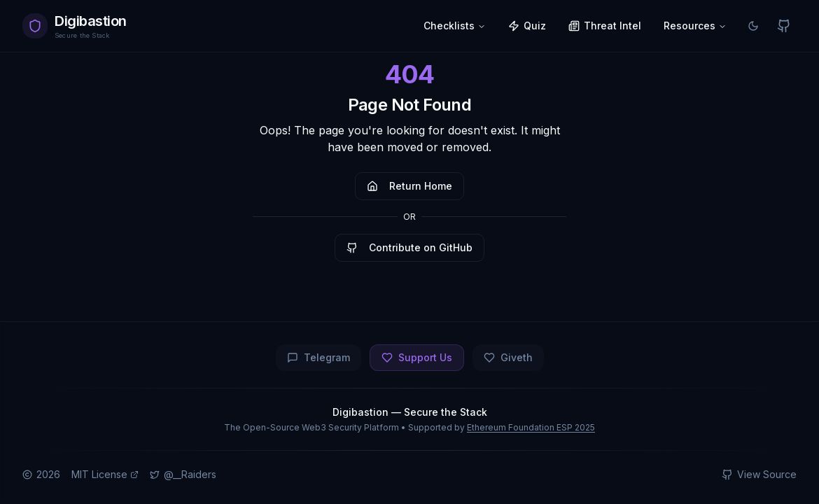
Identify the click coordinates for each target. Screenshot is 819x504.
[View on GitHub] (784, 26)
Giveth (508, 357)
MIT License (105, 474)
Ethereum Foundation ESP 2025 (531, 427)
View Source (759, 474)
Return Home (409, 186)
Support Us (417, 357)
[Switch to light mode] (753, 26)
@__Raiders (183, 474)
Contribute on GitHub (409, 247)
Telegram (318, 357)
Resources (695, 26)
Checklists (455, 26)
